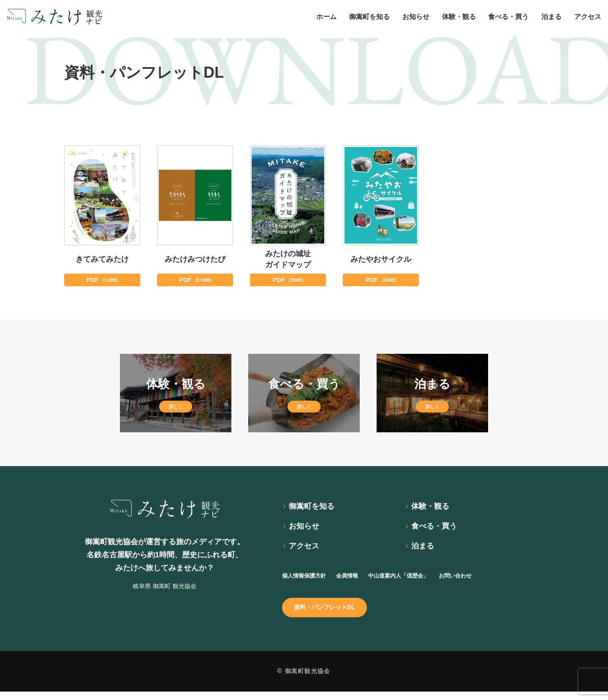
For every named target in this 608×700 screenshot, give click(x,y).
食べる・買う (437, 530)
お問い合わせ (488, 581)
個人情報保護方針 (309, 581)
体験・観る (433, 508)
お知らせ (307, 530)
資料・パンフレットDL (330, 615)
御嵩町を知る (315, 508)
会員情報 (360, 581)
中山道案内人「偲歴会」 (421, 581)
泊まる (425, 551)
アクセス (307, 551)
